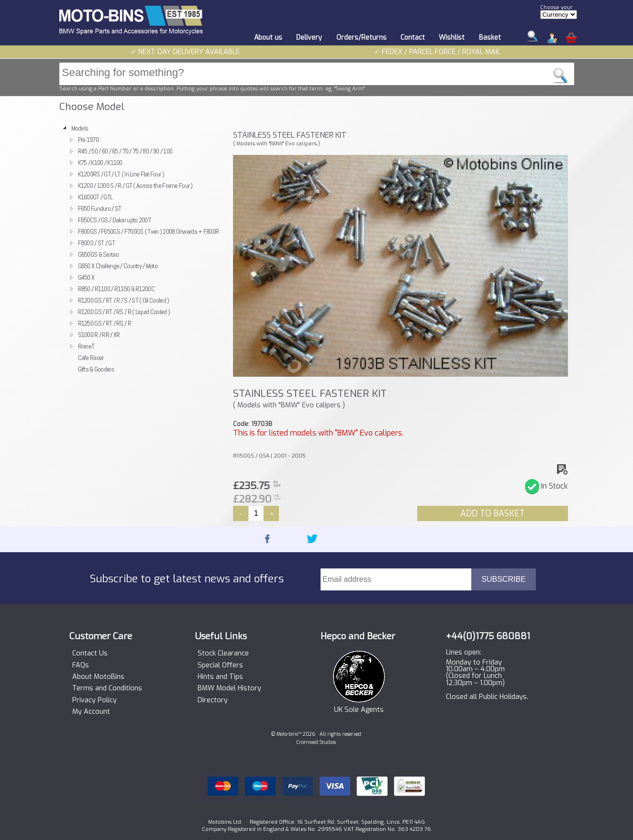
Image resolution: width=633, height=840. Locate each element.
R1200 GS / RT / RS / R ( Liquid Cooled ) (124, 312)
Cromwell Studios (316, 742)
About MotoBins (98, 677)
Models (80, 128)
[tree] (142, 249)
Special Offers (220, 665)
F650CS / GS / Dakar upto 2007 (114, 220)
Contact (413, 38)
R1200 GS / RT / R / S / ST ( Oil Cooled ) (124, 300)
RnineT (86, 346)
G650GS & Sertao (98, 254)
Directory (213, 700)
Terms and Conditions (107, 688)
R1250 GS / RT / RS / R (105, 323)
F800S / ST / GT (96, 243)
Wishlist (452, 38)
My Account (91, 712)
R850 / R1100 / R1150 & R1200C (116, 289)
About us (268, 38)
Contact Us (90, 654)
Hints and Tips (220, 677)
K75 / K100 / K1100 (100, 163)
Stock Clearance (223, 654)
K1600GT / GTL (95, 197)
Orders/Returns (361, 38)
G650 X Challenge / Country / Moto (118, 266)
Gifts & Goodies (96, 369)
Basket (490, 38)
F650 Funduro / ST (100, 208)
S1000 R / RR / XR (99, 335)
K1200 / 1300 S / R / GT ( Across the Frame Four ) (135, 185)
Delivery (309, 38)
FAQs (81, 665)
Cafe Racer (91, 358)
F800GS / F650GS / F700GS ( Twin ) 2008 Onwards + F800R (149, 231)
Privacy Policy (94, 700)
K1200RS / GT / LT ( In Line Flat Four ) (121, 174)
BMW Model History (229, 688)
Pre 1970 (88, 140)
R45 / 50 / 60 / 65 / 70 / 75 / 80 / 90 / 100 (125, 151)
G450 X (86, 277)
